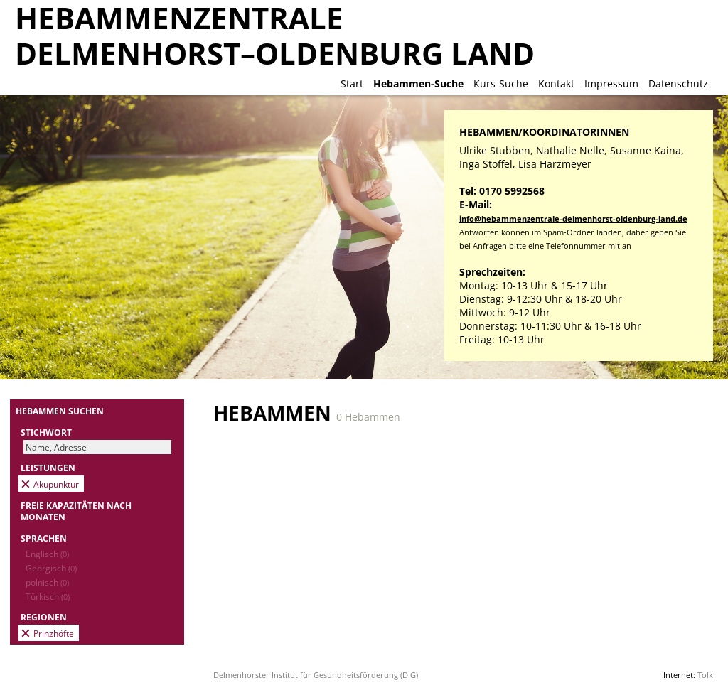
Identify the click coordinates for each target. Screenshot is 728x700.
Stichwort (46, 432)
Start (352, 84)
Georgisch (51, 568)
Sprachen (44, 538)
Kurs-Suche (501, 84)
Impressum (611, 84)
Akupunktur (56, 484)
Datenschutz (678, 84)
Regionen (44, 617)
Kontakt (556, 84)
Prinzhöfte (54, 633)
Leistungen (48, 468)
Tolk (705, 675)
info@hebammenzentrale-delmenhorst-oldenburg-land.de (573, 219)
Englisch (47, 554)
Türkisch (48, 596)
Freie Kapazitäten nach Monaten (76, 511)
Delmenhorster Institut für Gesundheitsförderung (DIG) (316, 675)
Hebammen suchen (60, 411)
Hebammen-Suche (418, 84)
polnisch (47, 582)
